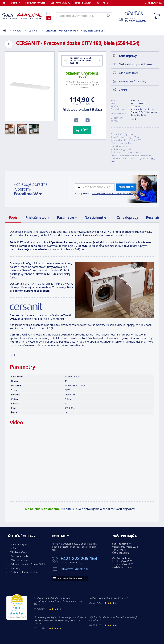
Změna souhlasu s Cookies (24, 572)
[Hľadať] (84, 16)
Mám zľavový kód (20, 544)
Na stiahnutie (97, 217)
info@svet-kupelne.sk (75, 569)
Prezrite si (68, 509)
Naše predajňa (83, 3)
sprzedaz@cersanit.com (142, 109)
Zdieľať (123, 90)
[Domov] (5, 3)
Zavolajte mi (126, 187)
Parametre (67, 217)
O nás (14, 3)
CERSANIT (135, 106)
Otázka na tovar (129, 73)
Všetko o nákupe (60, 3)
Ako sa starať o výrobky (133, 81)
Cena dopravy (127, 217)
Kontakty (102, 3)
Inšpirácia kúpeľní (35, 3)
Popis (13, 217)
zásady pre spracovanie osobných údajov (112, 193)
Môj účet (15, 548)
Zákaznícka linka (136, 13)
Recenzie (153, 217)
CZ (49, 13)
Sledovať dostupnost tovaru (135, 64)
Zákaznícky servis (19, 560)
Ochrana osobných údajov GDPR (28, 564)
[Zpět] (9, 44)
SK (49, 18)
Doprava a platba (20, 556)
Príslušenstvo (37, 217)
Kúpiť (84, 130)
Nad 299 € (136, 20)
